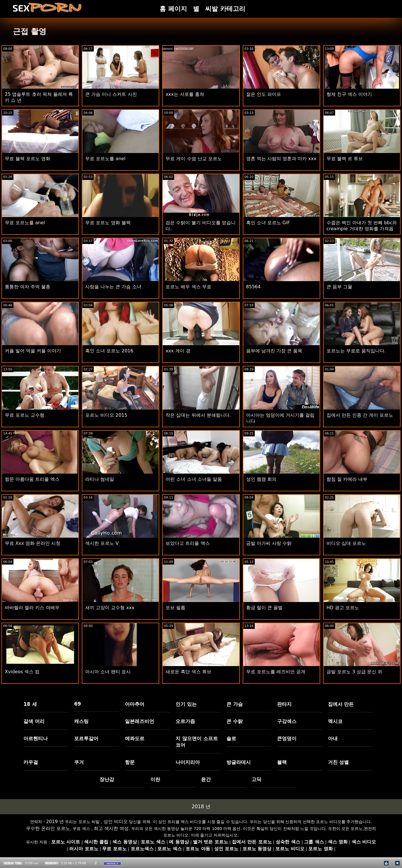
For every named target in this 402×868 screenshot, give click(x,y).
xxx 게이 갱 (178, 351)
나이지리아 (188, 762)
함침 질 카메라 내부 (347, 479)
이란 (155, 779)
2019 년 (55, 822)
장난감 (107, 779)
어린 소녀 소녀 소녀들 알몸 (194, 479)
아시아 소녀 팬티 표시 (108, 672)
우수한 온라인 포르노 (48, 828)
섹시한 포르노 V (102, 543)
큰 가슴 (235, 704)
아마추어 (135, 704)
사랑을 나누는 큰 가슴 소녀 (113, 287)
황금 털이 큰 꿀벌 (264, 608)
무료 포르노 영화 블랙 (108, 223)
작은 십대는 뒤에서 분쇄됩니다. (198, 415)
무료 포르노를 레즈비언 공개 (276, 672)
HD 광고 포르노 (343, 608)
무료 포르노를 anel (105, 159)
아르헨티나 (36, 738)
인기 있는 (186, 704)
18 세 (30, 704)
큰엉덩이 (287, 738)
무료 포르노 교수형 (25, 415)
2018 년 (201, 807)
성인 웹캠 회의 (261, 479)
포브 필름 (175, 608)
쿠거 (79, 762)
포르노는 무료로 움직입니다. (356, 351)
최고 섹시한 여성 (111, 828)
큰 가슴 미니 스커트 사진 (111, 94)
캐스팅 (81, 721)
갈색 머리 (34, 721)
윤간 (206, 779)
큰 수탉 (235, 721)
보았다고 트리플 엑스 (188, 543)
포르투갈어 (86, 738)
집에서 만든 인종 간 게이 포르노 (360, 415)
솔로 (231, 738)
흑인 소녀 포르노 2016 (109, 351)
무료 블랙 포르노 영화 (28, 159)
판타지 (284, 704)
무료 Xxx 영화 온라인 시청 (33, 543)
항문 (130, 762)
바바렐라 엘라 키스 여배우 (32, 608)
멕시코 (335, 721)
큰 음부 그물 (339, 287)
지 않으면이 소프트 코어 (197, 742)
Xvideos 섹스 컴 (22, 672)
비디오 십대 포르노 (346, 543)
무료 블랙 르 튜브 (345, 159)
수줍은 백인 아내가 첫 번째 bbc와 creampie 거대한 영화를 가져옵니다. (362, 229)
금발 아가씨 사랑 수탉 (269, 543)
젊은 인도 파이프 (264, 94)
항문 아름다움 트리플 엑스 (32, 479)
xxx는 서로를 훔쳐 (185, 94)
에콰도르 (135, 738)
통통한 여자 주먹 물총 (28, 287)
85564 (253, 287)
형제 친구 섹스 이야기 (349, 94)
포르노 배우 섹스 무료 (188, 287)
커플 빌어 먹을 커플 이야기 (33, 351)
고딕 (256, 779)
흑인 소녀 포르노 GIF (268, 223)
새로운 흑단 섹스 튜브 (188, 672)
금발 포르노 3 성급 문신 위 (355, 672)
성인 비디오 (116, 822)
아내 (333, 738)
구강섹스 (287, 721)
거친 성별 (339, 762)
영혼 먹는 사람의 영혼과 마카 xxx (281, 159)
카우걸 (31, 762)
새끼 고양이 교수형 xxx (110, 608)
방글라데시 (239, 762)
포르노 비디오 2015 (106, 415)
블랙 (282, 762)
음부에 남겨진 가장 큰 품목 (274, 351)
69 (77, 704)
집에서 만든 (341, 704)
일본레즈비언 (140, 721)
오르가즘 (185, 721)
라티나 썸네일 (100, 479)
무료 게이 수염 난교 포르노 (194, 159)
